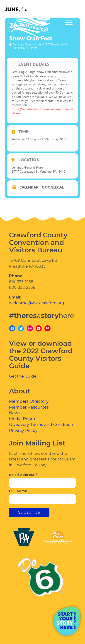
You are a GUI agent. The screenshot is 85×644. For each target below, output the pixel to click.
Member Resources (29, 407)
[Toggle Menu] (69, 23)
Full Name (18, 491)
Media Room (22, 419)
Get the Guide (23, 376)
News (15, 413)
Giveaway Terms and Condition (41, 425)
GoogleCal (53, 188)
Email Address (23, 475)
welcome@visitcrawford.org (37, 303)
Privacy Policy (23, 430)
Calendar (29, 188)
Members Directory (29, 401)
